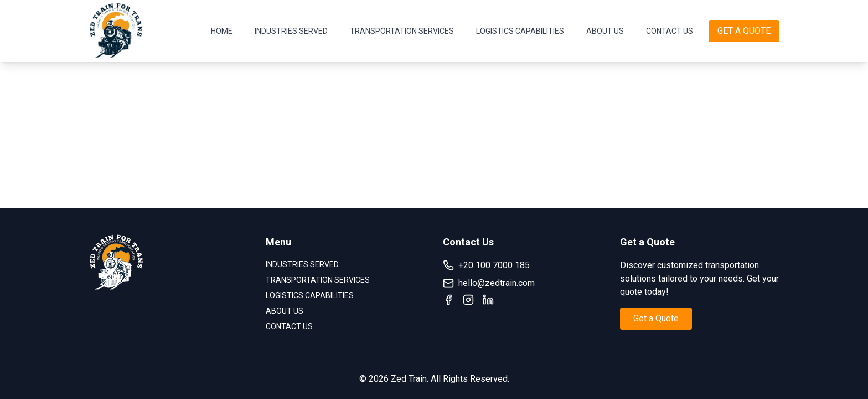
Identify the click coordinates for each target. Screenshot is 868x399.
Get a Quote (656, 318)
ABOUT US (605, 31)
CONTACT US (670, 31)
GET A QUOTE (744, 31)
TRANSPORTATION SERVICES (402, 31)
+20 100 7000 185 (486, 265)
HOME (222, 31)
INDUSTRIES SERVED (291, 31)
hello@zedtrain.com (489, 283)
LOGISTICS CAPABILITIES (520, 31)
